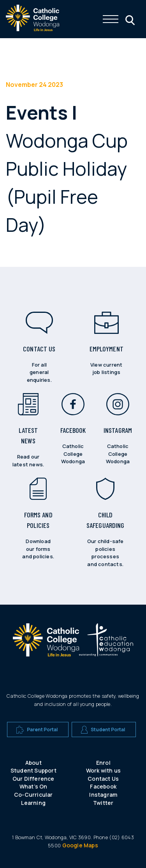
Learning (33, 803)
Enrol (103, 763)
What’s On (33, 786)
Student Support (33, 770)
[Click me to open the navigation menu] (111, 19)
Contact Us (103, 779)
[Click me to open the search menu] (129, 19)
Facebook (103, 786)
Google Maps (80, 845)
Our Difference (33, 779)
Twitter (103, 803)
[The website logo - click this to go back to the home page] (33, 29)
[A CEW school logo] (46, 643)
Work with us (103, 770)
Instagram (103, 795)
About (33, 763)
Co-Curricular (33, 795)
